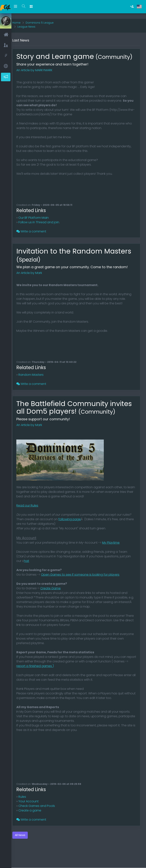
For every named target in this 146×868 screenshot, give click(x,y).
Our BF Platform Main (38, 220)
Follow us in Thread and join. (44, 225)
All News (25, 845)
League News (31, 21)
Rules (27, 807)
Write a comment (36, 234)
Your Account (33, 811)
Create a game (35, 821)
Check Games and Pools (41, 816)
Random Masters (36, 377)
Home (21, 17)
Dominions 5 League (44, 17)
